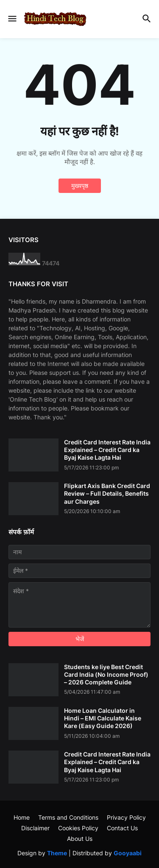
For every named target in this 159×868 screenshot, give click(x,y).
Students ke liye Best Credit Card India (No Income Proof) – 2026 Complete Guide (106, 674)
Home (22, 817)
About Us (80, 839)
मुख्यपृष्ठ (80, 186)
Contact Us (122, 828)
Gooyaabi (128, 853)
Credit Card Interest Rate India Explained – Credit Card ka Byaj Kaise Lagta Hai (107, 450)
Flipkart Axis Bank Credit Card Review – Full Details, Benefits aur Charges (107, 493)
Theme (57, 853)
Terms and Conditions (68, 817)
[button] (12, 19)
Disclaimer (35, 828)
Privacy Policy (126, 817)
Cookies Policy (78, 828)
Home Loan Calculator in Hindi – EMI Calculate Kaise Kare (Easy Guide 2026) (103, 718)
